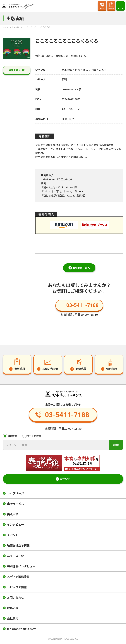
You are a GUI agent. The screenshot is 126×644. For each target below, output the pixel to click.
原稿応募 (13, 608)
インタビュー (16, 525)
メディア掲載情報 (18, 577)
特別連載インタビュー (21, 567)
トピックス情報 (17, 588)
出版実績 (13, 515)
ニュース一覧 (15, 556)
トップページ (16, 494)
